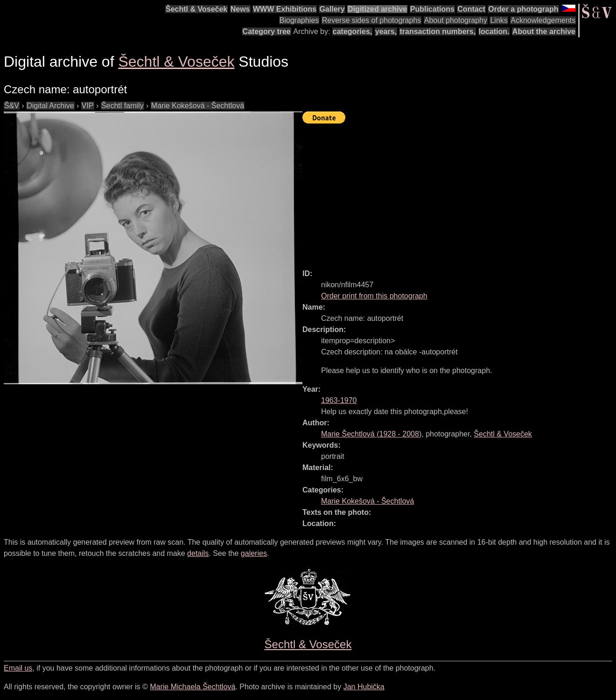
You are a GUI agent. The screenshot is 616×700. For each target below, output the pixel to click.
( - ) (371, 434)
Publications (432, 9)
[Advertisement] (459, 192)
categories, (352, 31)
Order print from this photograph (374, 296)
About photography (456, 20)
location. (494, 31)
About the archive (544, 31)
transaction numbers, (437, 31)
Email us (18, 668)
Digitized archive (377, 9)
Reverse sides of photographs (372, 20)
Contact (471, 9)
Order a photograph (523, 9)
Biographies (299, 20)
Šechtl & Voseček (196, 9)
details (198, 553)
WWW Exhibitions (285, 9)
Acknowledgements (543, 20)
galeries (254, 553)
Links (499, 20)
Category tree (267, 31)
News (240, 9)
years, (386, 31)
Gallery (332, 9)
